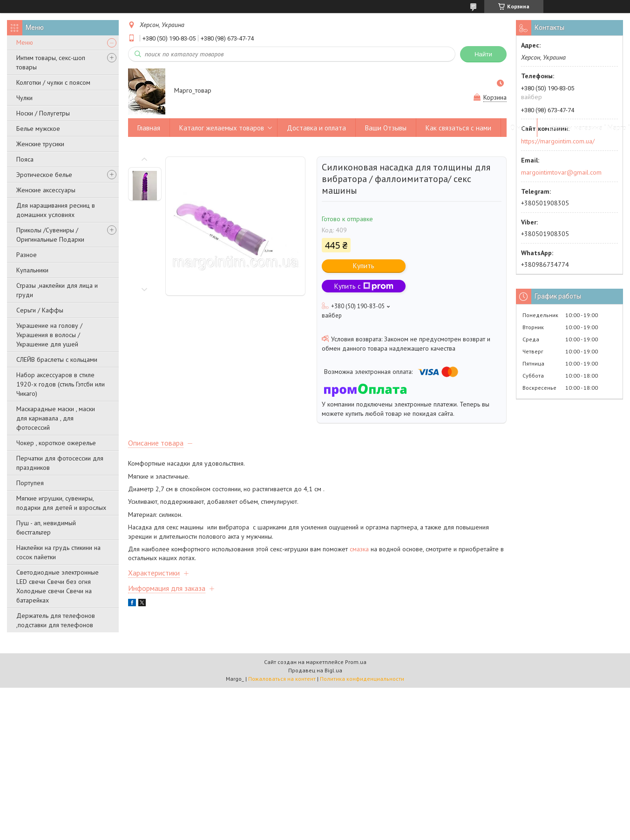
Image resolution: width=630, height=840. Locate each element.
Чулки (24, 98)
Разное (27, 255)
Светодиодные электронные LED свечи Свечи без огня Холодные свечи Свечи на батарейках (58, 586)
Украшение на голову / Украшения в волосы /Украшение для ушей (49, 335)
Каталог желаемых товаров (222, 128)
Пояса (25, 159)
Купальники (32, 270)
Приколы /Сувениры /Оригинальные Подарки (50, 235)
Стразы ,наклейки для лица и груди (57, 290)
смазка (358, 549)
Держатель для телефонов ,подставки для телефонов (56, 620)
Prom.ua (356, 662)
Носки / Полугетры (43, 113)
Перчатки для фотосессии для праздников (60, 463)
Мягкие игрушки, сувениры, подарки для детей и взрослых (61, 503)
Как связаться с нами (458, 128)
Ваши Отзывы (386, 128)
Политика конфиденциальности (362, 679)
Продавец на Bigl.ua (315, 670)
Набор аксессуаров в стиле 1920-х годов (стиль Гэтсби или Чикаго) (61, 384)
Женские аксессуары (46, 190)
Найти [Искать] (483, 54)
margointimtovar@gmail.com (561, 172)
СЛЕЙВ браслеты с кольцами (57, 359)
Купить (364, 266)
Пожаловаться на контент (282, 679)
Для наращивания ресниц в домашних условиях (56, 210)
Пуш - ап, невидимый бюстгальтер (46, 528)
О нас (519, 128)
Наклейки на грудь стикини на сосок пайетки (58, 552)
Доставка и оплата (316, 128)
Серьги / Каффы (40, 310)
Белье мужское (38, 129)
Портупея (30, 483)
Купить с (364, 286)
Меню (25, 42)
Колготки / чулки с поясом (53, 82)
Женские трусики (40, 144)
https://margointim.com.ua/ (558, 141)
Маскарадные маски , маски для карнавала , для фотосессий (56, 418)
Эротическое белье (44, 175)
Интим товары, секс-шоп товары (51, 62)
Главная (149, 128)
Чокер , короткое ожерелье (56, 443)
